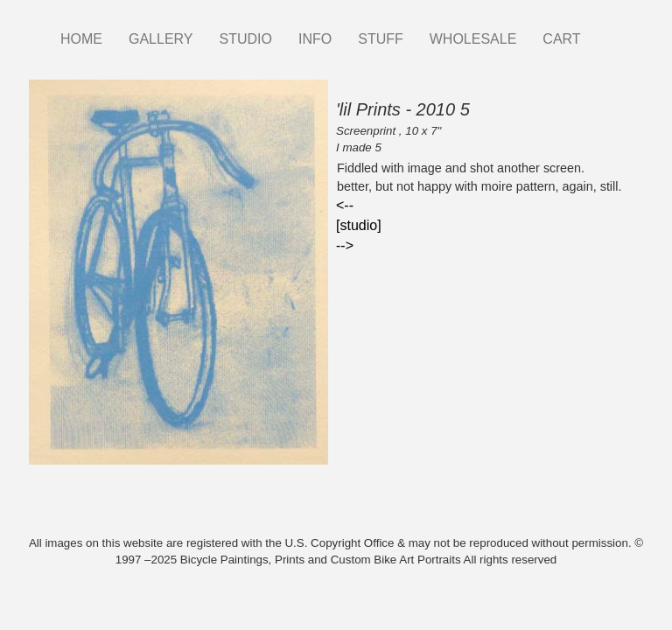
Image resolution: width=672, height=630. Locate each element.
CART (561, 39)
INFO (315, 39)
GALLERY (161, 39)
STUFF (381, 39)
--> (345, 245)
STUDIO (246, 39)
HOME (81, 39)
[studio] (359, 225)
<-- (345, 205)
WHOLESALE (473, 39)
